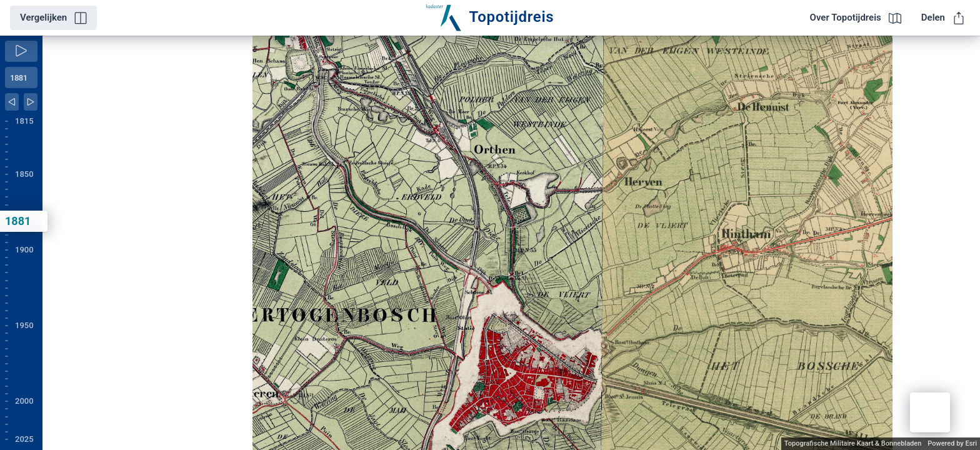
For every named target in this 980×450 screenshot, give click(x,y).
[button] (930, 412)
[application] (511, 243)
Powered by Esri (952, 443)
